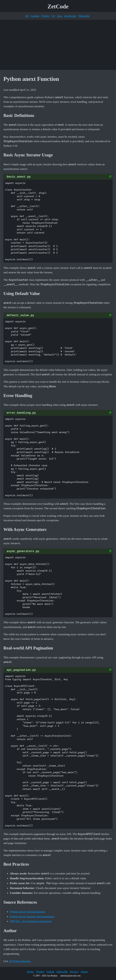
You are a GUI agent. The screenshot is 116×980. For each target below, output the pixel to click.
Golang (35, 16)
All (27, 16)
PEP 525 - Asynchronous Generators (31, 921)
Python (45, 16)
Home (30, 972)
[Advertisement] (58, 45)
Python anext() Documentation (28, 912)
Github (50, 972)
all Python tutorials (19, 961)
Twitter (40, 972)
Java (60, 16)
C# (53, 16)
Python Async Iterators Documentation (32, 916)
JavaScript (70, 16)
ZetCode (58, 7)
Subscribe (84, 16)
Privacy (74, 972)
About (84, 972)
